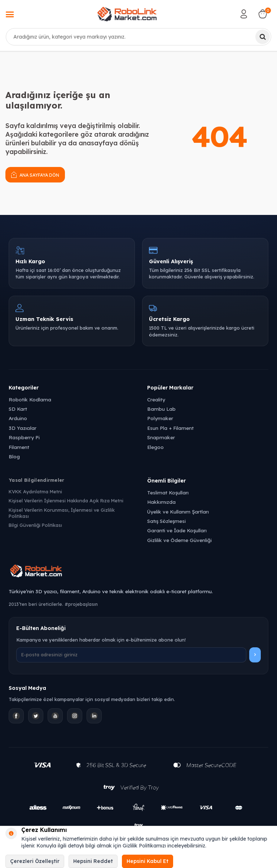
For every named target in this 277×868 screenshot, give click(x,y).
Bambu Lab (161, 409)
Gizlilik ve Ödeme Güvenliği (179, 540)
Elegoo (155, 447)
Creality (156, 399)
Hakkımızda (161, 502)
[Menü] (10, 15)
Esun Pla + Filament (170, 428)
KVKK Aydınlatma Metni (35, 492)
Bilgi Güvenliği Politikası (35, 525)
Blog (14, 456)
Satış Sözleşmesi (166, 521)
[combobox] (138, 37)
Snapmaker (161, 437)
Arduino (18, 418)
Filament (19, 447)
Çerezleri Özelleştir (35, 861)
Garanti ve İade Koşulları (177, 530)
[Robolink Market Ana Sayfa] (138, 572)
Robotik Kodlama (30, 399)
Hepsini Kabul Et (148, 861)
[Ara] (263, 37)
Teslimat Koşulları (168, 492)
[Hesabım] (244, 14)
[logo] (127, 14)
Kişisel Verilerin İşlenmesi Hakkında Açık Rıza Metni (66, 501)
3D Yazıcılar (23, 428)
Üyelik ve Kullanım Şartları (178, 512)
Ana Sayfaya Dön (35, 174)
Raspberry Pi (24, 437)
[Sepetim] (263, 14)
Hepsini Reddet (93, 861)
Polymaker (160, 418)
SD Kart (18, 409)
